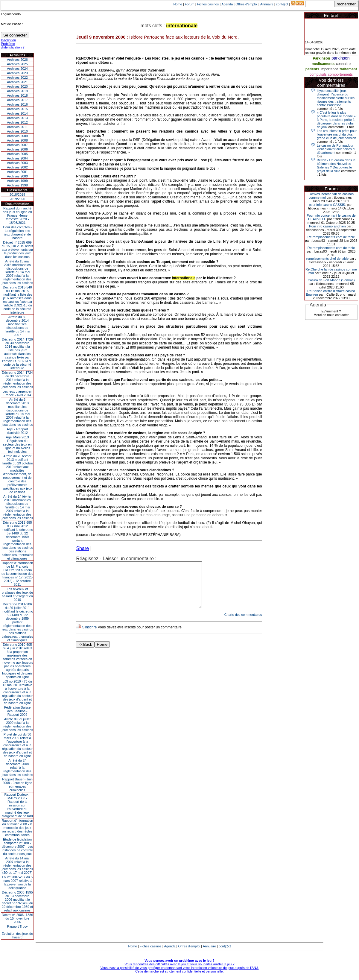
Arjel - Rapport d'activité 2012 (18, 431)
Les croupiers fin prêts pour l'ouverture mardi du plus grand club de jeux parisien (337, 134)
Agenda (227, 4)
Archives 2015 (17, 109)
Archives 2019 (17, 91)
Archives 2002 (17, 167)
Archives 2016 (17, 104)
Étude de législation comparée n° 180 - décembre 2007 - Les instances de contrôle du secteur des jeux (17, 847)
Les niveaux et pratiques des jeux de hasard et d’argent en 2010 (18, 594)
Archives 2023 (17, 73)
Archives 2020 (17, 86)
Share (82, 548)
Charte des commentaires (243, 624)
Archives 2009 (17, 136)
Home (178, 4)
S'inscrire (89, 636)
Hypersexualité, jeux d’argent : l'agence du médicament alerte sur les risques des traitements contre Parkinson (336, 98)
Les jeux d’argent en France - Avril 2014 (17, 393)
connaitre (343, 64)
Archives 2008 (17, 140)
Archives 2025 (17, 64)
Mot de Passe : (12, 24)
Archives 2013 (17, 118)
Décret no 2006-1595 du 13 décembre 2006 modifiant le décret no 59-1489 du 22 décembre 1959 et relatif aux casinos (18, 901)
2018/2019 (17, 195)
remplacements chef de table (327, 259)
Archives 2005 (17, 154)
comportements (340, 75)
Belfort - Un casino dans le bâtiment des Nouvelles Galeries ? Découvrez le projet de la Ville (336, 165)
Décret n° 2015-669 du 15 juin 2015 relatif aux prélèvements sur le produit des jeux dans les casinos (17, 250)
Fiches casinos (208, 4)
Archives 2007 (17, 145)
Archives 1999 (17, 181)
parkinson (341, 58)
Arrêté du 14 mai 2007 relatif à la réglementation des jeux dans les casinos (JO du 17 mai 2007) (18, 865)
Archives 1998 (17, 185)
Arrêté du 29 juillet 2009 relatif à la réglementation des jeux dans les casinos (18, 724)
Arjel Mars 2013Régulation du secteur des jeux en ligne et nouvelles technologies (17, 444)
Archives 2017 (17, 100)
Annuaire (267, 4)
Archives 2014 (17, 113)
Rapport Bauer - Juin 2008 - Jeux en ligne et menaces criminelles (17, 785)
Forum (190, 4)
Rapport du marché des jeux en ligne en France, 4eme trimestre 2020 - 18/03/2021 (17, 215)
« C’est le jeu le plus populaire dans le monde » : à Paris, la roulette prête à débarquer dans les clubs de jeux (337, 120)
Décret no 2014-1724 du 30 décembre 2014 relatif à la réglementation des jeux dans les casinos (18, 380)
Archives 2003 (17, 163)
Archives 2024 (17, 69)
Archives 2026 (17, 60)
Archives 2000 (17, 176)
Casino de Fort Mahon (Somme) (331, 280)
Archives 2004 (17, 158)
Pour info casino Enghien (327, 226)
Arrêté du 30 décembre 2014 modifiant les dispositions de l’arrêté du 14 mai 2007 (18, 326)
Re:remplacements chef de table (331, 237)
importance (329, 69)
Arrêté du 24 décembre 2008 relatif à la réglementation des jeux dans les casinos (18, 768)
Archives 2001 (17, 172)
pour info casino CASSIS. (327, 205)
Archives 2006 (17, 149)
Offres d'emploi (246, 4)
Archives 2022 (17, 78)
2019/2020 (17, 199)
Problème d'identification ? (13, 45)
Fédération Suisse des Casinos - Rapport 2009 (18, 711)
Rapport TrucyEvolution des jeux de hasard (18, 932)
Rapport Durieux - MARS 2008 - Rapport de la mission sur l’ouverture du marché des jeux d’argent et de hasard (17, 805)
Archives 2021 (17, 82)
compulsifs (318, 75)
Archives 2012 (17, 122)
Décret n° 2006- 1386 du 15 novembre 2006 (18, 918)
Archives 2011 (17, 127)
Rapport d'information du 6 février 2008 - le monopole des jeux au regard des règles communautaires (18, 828)
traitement (348, 69)
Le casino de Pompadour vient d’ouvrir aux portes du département (337, 149)
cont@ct (282, 4)
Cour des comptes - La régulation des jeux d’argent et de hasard (17, 233)
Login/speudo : (12, 14)
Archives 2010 (17, 131)
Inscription (8, 40)
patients (312, 69)
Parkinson (321, 58)
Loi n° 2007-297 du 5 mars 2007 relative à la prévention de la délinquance (17, 882)
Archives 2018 (17, 95)
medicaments (323, 64)
